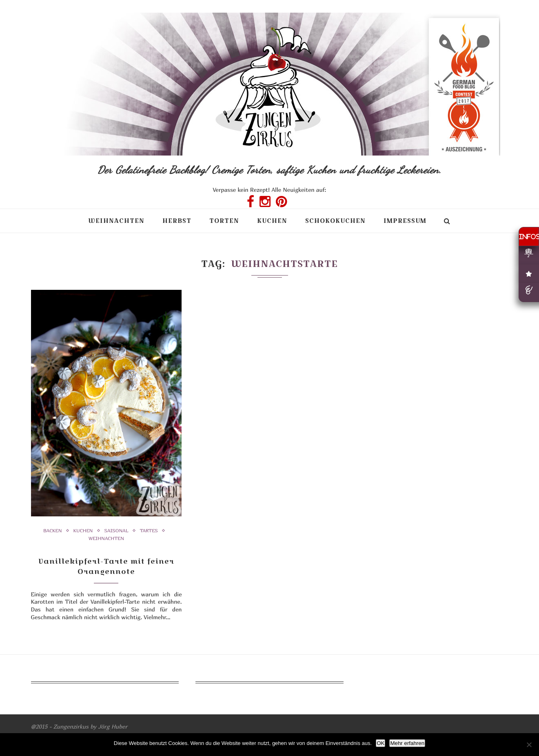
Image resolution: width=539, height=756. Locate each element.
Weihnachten (116, 221)
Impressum (405, 221)
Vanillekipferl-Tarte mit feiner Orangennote (106, 566)
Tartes (149, 531)
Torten (224, 221)
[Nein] (529, 745)
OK (380, 743)
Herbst (177, 221)
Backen (53, 531)
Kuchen (272, 221)
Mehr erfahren (407, 743)
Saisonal (116, 531)
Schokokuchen (335, 221)
